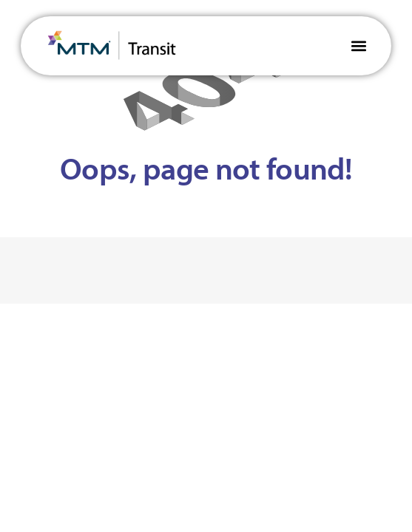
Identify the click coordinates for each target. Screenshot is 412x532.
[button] (358, 45)
